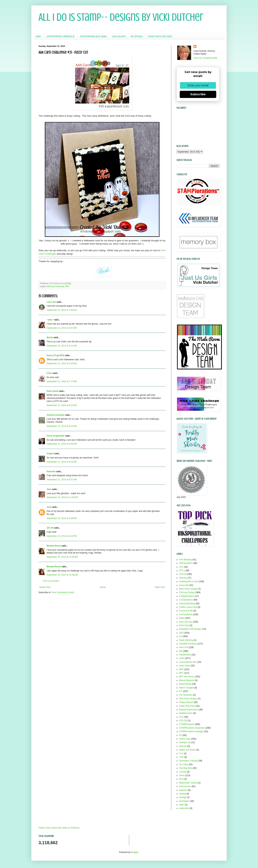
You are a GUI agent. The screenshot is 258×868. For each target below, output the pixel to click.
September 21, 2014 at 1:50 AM (62, 310)
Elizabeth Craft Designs (190, 629)
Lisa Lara (51, 302)
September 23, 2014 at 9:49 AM (62, 518)
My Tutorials (137, 37)
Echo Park (184, 625)
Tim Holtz (184, 764)
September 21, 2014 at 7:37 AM (62, 381)
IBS (181, 651)
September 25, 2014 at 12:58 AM (62, 557)
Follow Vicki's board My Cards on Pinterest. (59, 828)
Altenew (183, 578)
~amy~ (50, 320)
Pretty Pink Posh (187, 706)
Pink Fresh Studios (188, 699)
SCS (181, 717)
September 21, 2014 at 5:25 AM (62, 363)
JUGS (182, 658)
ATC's (182, 571)
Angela (50, 454)
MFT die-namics (187, 677)
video (182, 805)
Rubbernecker (186, 713)
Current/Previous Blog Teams (93, 37)
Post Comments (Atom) (63, 592)
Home (38, 37)
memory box (185, 786)
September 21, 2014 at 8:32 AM (62, 426)
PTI (181, 691)
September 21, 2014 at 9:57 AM (62, 480)
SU (181, 735)
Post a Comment (51, 581)
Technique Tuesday (188, 761)
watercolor (184, 808)
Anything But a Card (189, 581)
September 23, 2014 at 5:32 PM (62, 536)
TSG (181, 757)
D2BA (182, 618)
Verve (182, 775)
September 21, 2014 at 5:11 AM (62, 346)
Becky (50, 337)
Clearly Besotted (187, 604)
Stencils (183, 746)
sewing (182, 794)
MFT (181, 673)
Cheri (49, 373)
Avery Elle (184, 585)
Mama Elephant (187, 680)
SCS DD (183, 721)
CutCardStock (186, 614)
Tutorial (183, 772)
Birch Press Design (188, 589)
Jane (49, 489)
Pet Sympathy (186, 695)
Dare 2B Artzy (186, 622)
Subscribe (198, 94)
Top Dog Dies (186, 768)
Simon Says (185, 739)
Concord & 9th (186, 611)
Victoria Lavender (56, 415)
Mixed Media (185, 684)
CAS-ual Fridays (187, 592)
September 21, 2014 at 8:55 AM (62, 444)
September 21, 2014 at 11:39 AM (62, 497)
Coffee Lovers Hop (188, 607)
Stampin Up (185, 742)
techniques (184, 801)
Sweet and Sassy (187, 750)
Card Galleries (119, 37)
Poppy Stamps (186, 702)
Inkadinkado (185, 655)
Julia (49, 507)
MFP (67, 286)
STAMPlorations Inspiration (192, 728)
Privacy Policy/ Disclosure (160, 37)
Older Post (160, 587)
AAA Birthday (186, 560)
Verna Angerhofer (56, 436)
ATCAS (183, 574)
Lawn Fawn (185, 666)
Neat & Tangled (187, 688)
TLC (181, 754)
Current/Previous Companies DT (60, 37)
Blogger (135, 852)
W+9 (181, 779)
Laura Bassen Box (188, 662)
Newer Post (45, 587)
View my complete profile (205, 58)
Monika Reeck (54, 546)
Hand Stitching (186, 640)
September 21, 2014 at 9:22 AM (62, 462)
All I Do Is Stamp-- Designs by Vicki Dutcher (121, 17)
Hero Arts (184, 647)
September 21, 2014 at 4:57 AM (62, 328)
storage (183, 797)
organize (183, 790)
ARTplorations (186, 563)
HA (181, 636)
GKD (181, 633)
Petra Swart (52, 391)
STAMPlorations (187, 724)
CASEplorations (187, 596)
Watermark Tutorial (188, 783)
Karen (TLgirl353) (55, 355)
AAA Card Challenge (55, 286)
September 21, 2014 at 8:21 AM (62, 405)
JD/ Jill (50, 528)
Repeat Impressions (189, 710)
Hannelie (51, 471)
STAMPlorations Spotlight (191, 731)
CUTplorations (186, 600)
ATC (181, 567)
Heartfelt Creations (188, 644)
